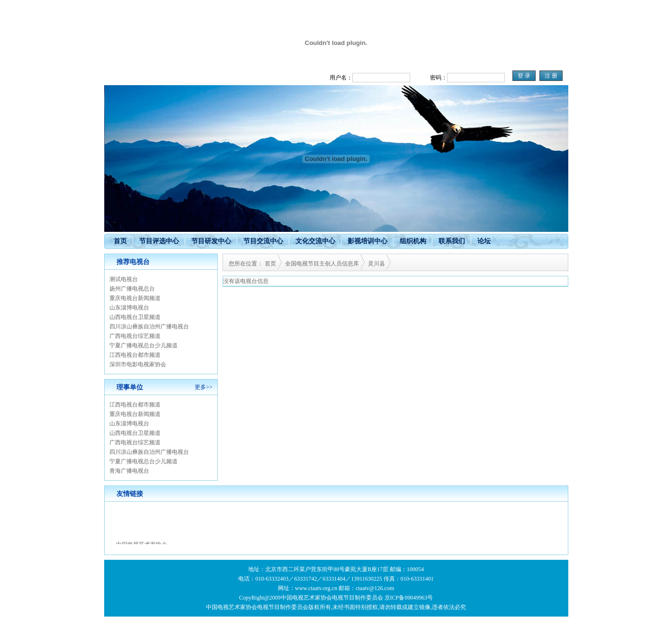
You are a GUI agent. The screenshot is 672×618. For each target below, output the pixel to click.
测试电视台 (124, 279)
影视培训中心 (367, 241)
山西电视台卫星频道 (135, 317)
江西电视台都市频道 (135, 355)
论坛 (484, 241)
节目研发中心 (211, 241)
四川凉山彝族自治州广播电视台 (149, 327)
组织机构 (413, 241)
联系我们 (452, 241)
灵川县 (376, 264)
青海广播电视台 (129, 471)
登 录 (524, 76)
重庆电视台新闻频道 (135, 298)
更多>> (204, 387)
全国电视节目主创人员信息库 (322, 264)
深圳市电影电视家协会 (138, 364)
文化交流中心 (315, 241)
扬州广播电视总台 (132, 289)
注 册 (551, 76)
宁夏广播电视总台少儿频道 (143, 345)
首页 (120, 241)
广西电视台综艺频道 (135, 336)
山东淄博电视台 (129, 308)
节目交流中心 (263, 241)
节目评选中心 (159, 241)
